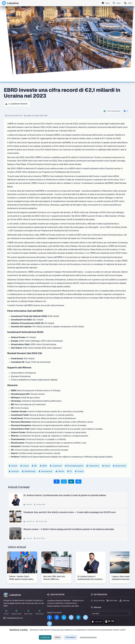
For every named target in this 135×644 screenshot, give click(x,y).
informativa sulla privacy (88, 640)
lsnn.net (97, 623)
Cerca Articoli (98, 600)
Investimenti (56, 466)
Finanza (79, 471)
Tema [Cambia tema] (127, 3)
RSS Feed (112, 600)
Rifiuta (58, 640)
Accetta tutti (45, 640)
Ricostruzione (120, 466)
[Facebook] (49, 617)
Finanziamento (46, 471)
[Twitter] (64, 617)
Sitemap (124, 600)
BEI (34, 466)
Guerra (106, 466)
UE (70, 471)
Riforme (60, 471)
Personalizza (70, 640)
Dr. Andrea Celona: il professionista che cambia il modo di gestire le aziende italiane (65, 495)
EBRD (43, 466)
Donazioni (14, 471)
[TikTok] (71, 617)
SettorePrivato (29, 471)
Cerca (114, 3)
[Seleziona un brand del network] (111, 614)
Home (102, 3)
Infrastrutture (93, 466)
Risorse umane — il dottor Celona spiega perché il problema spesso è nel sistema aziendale (69, 529)
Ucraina (24, 466)
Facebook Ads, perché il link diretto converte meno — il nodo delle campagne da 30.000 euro (70, 512)
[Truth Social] (49, 624)
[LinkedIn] (78, 617)
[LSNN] (86, 617)
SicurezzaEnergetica (74, 466)
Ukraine (13, 466)
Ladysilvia (10, 3)
